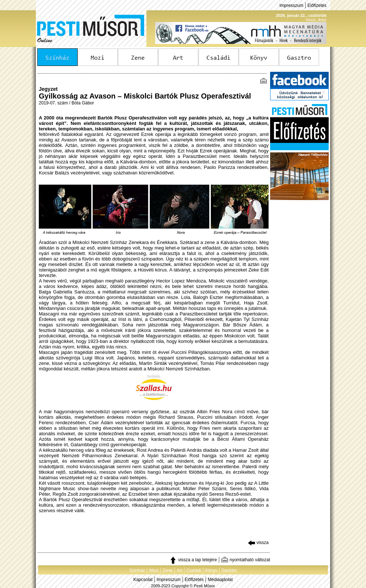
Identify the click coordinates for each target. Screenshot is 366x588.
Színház (137, 570)
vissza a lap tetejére (193, 560)
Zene (167, 570)
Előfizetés (317, 5)
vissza (258, 543)
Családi (194, 570)
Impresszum (291, 5)
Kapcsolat (143, 580)
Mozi (154, 570)
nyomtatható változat (246, 560)
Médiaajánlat (220, 580)
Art (180, 570)
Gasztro (229, 570)
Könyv (211, 570)
